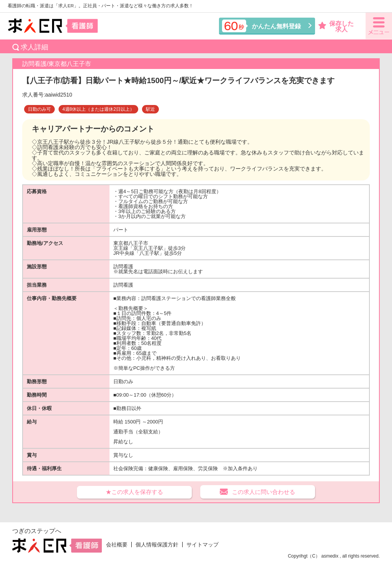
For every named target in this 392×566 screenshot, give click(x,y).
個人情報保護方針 (157, 545)
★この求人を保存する (134, 492)
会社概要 (117, 545)
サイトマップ (203, 545)
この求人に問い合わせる (264, 492)
